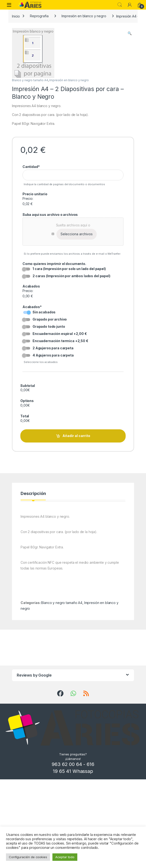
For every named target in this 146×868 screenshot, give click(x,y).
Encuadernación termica (60, 341)
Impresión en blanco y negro (84, 16)
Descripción (33, 482)
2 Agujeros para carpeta (53, 348)
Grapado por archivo (50, 319)
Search (120, 5)
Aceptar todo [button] (65, 857)
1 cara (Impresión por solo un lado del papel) (69, 269)
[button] (130, 33)
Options (27, 397)
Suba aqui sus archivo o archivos (50, 215)
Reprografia (39, 16)
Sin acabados (44, 312)
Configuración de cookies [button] (28, 857)
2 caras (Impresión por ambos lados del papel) (71, 276)
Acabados (31, 286)
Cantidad (31, 167)
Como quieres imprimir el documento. (54, 264)
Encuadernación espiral (60, 333)
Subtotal (28, 386)
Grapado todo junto (49, 326)
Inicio (16, 16)
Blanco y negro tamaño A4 (30, 80)
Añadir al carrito (76, 424)
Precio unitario (35, 194)
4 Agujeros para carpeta (53, 355)
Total (25, 408)
